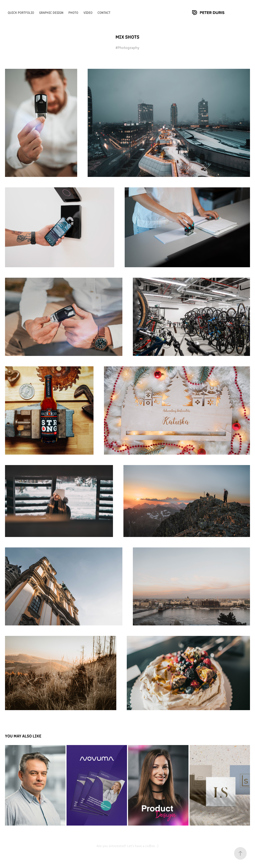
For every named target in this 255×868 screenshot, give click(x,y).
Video (88, 12)
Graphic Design (51, 12)
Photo (73, 12)
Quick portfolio (21, 12)
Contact (104, 12)
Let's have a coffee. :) (142, 846)
